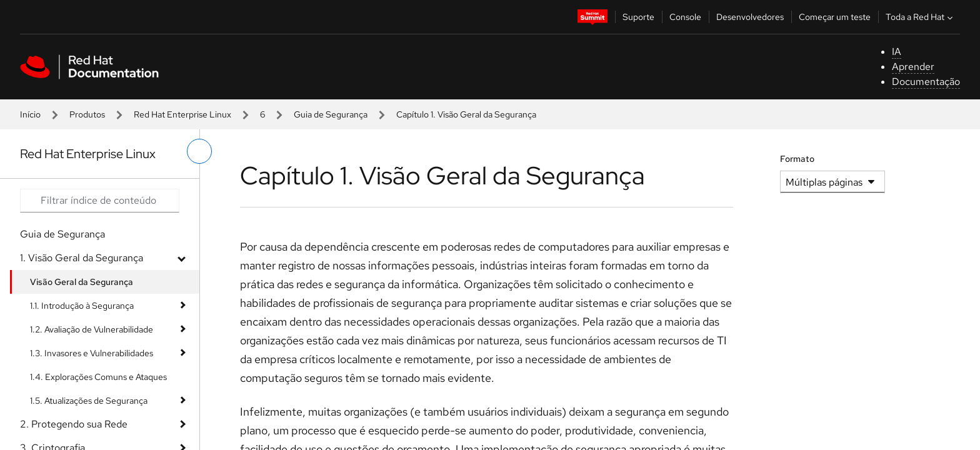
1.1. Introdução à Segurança (82, 306)
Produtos (87, 114)
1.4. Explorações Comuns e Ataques (98, 377)
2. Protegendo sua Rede (74, 424)
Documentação (926, 82)
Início (30, 114)
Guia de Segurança (331, 114)
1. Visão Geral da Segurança (82, 258)
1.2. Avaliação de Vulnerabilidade (92, 329)
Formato (797, 159)
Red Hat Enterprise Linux (182, 114)
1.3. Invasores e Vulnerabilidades (92, 353)
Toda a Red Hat (921, 17)
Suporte (638, 17)
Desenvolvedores (750, 17)
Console (685, 17)
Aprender (913, 67)
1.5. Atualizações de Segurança (89, 401)
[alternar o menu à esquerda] (199, 151)
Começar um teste (835, 17)
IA (897, 52)
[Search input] (100, 201)
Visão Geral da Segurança (82, 282)
